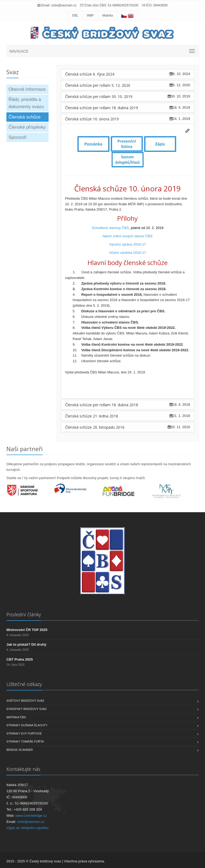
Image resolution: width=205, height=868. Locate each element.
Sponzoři (17, 137)
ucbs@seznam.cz (64, 5)
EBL (75, 15)
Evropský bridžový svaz (27, 709)
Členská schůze (25, 117)
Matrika (108, 15)
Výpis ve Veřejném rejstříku (27, 828)
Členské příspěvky (27, 127)
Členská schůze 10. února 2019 (92, 119)
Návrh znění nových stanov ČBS (127, 236)
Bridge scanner (20, 750)
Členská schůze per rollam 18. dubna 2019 (102, 108)
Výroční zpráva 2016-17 (128, 244)
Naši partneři (25, 449)
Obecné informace (27, 89)
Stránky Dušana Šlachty (27, 725)
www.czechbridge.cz (31, 816)
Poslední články (24, 614)
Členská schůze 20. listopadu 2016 (95, 427)
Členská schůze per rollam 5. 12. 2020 (98, 85)
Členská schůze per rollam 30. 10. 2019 (99, 96)
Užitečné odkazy (24, 684)
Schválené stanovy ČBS (110, 228)
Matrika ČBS (16, 717)
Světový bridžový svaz (25, 701)
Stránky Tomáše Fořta (25, 741)
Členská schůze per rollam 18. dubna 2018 (102, 405)
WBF (90, 15)
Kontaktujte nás (23, 769)
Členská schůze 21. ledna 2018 (92, 416)
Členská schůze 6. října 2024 (90, 74)
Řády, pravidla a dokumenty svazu (26, 103)
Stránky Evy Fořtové (24, 733)
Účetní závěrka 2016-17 (128, 253)
